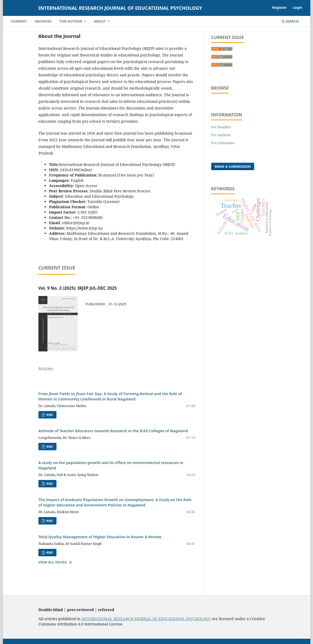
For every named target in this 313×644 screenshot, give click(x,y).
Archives (43, 21)
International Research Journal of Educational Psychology (120, 8)
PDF (49, 415)
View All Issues (53, 562)
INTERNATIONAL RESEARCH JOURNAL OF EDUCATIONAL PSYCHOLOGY (146, 619)
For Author (71, 21)
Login (298, 7)
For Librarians (223, 143)
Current (19, 21)
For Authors (221, 135)
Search (290, 21)
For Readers (221, 127)
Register (279, 7)
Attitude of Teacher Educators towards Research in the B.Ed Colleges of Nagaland (113, 431)
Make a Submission (233, 166)
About (100, 21)
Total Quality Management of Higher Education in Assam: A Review (100, 537)
